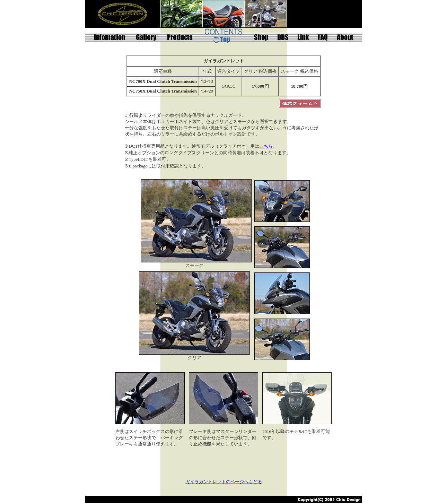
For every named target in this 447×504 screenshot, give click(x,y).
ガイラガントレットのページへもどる (224, 482)
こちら (266, 146)
